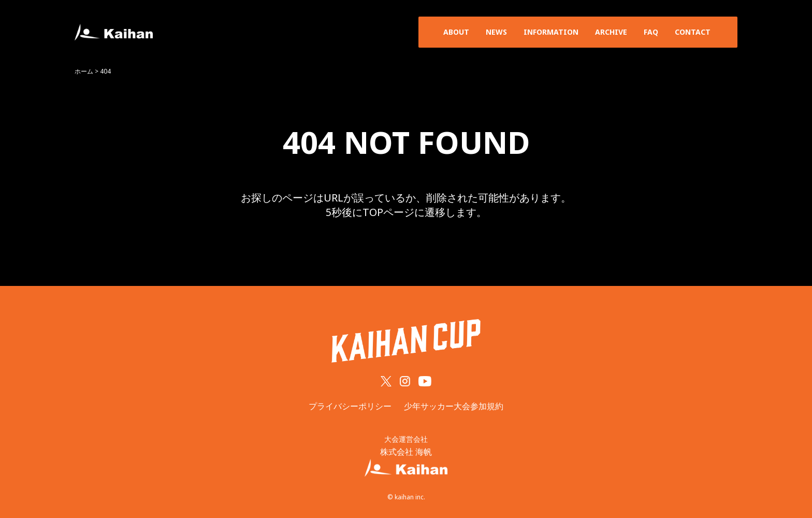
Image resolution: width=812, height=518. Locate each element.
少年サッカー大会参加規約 (454, 406)
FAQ (651, 32)
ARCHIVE (611, 32)
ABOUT (456, 32)
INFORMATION (551, 32)
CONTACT (693, 32)
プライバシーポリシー (350, 406)
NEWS (496, 32)
